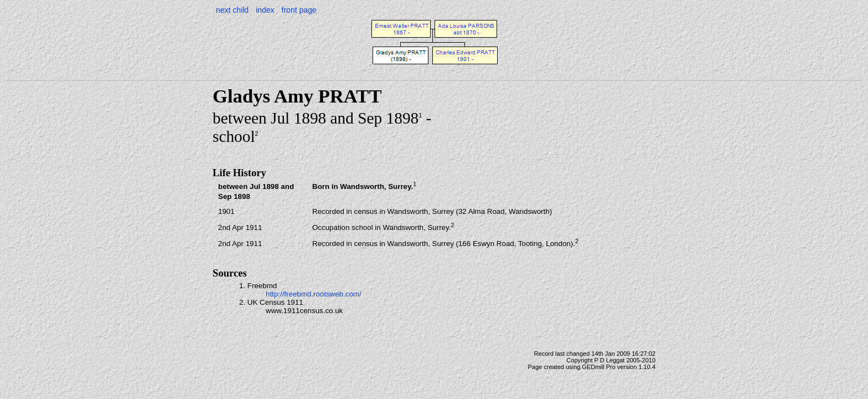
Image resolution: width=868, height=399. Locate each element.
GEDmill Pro (599, 367)
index (265, 10)
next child (232, 10)
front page (299, 10)
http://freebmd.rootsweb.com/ (314, 294)
